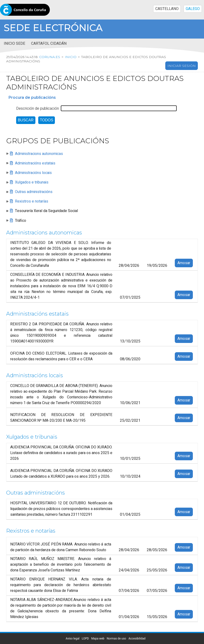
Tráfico (21, 221)
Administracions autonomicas (39, 154)
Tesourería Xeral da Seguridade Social (46, 211)
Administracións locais (33, 173)
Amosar (184, 263)
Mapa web (98, 639)
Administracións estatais (35, 163)
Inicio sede (14, 44)
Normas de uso (116, 639)
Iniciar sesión (182, 66)
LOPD (85, 639)
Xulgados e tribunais (32, 182)
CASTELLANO (167, 9)
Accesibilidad (137, 639)
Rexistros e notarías (32, 201)
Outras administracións (34, 192)
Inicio (71, 57)
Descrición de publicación (38, 109)
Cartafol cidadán (49, 44)
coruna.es (50, 57)
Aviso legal (73, 639)
